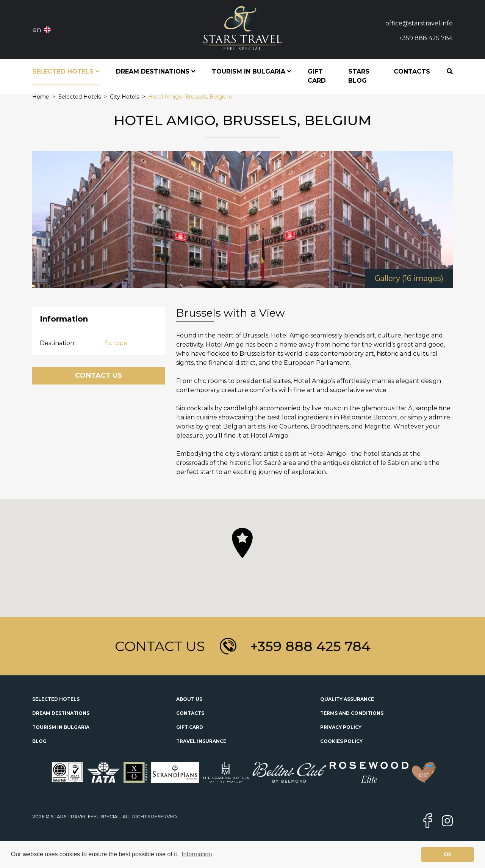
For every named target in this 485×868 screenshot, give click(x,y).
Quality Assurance (347, 699)
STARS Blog (359, 76)
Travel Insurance (201, 741)
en (37, 30)
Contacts (412, 71)
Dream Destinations (61, 713)
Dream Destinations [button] (156, 71)
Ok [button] (448, 854)
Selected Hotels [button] (66, 71)
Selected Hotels (56, 699)
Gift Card (317, 76)
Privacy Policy (341, 727)
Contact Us (99, 375)
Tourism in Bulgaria (61, 727)
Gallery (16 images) (409, 278)
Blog (39, 741)
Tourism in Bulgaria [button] (251, 71)
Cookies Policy (341, 741)
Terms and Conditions (352, 713)
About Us (189, 699)
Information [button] (197, 854)
